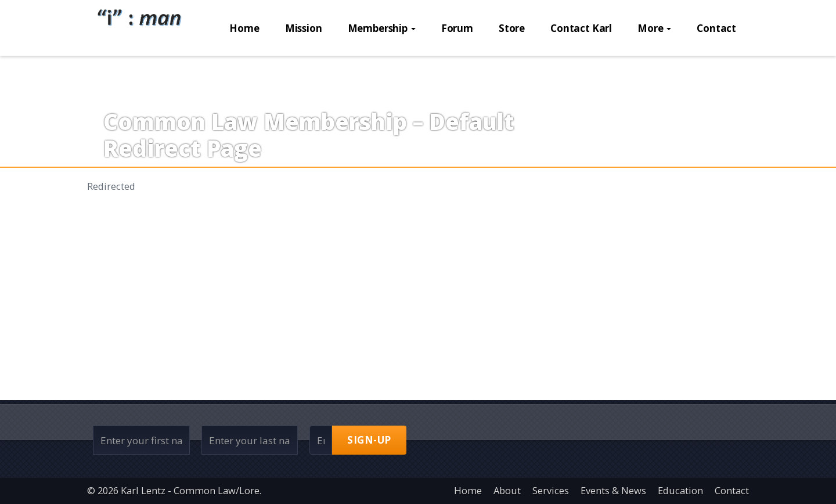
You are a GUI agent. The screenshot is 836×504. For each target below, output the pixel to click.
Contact (716, 70)
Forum (457, 70)
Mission (304, 70)
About (507, 490)
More (654, 70)
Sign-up (369, 440)
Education (680, 490)
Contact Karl (581, 70)
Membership (382, 70)
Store (512, 70)
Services (551, 490)
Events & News (613, 490)
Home (244, 70)
